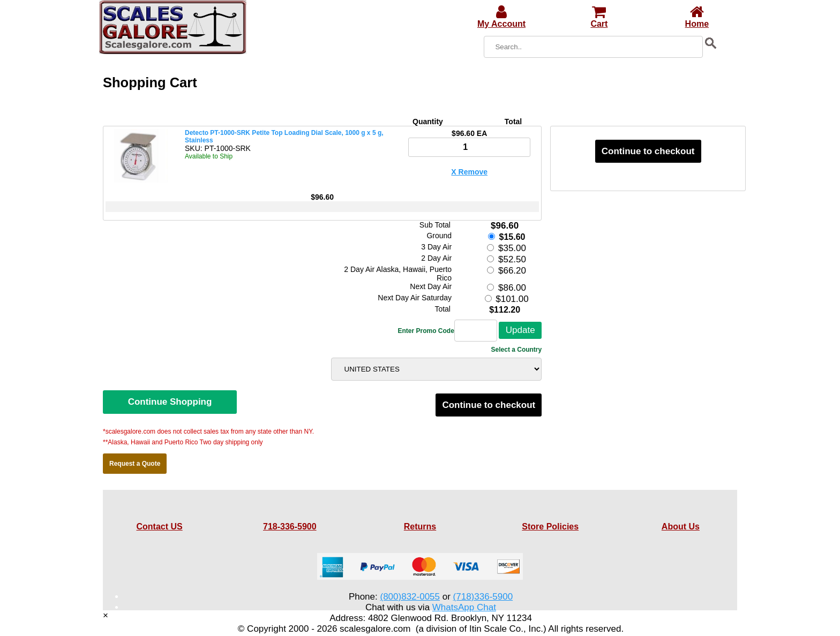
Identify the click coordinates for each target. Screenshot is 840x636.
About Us (681, 527)
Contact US (159, 527)
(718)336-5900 (483, 597)
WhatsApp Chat (464, 607)
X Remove (469, 172)
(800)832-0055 (410, 597)
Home (697, 19)
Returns (420, 527)
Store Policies (550, 527)
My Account (501, 19)
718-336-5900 (290, 527)
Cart (599, 19)
